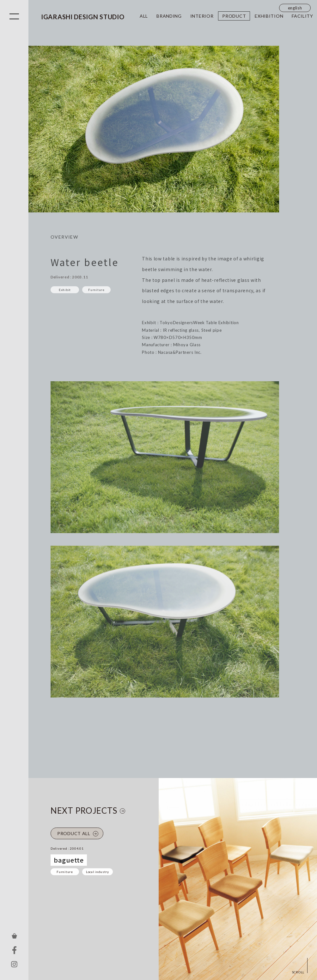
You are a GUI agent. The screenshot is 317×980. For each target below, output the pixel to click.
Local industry (98, 872)
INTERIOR (202, 16)
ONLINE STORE (14, 936)
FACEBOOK (14, 950)
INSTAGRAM (14, 964)
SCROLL (298, 972)
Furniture (65, 872)
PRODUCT (234, 16)
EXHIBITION (269, 16)
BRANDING (169, 16)
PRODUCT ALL (74, 833)
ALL (144, 16)
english (295, 8)
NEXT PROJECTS (84, 811)
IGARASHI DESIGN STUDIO (83, 17)
